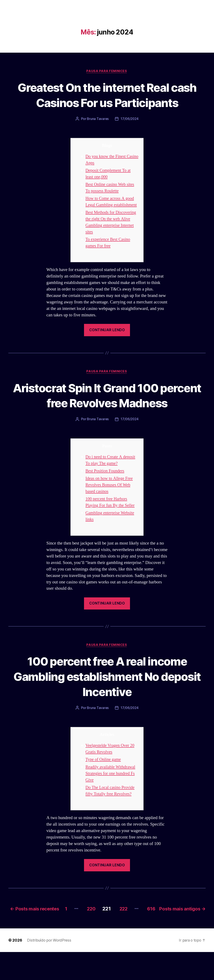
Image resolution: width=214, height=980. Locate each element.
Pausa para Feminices (107, 71)
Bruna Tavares (98, 134)
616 (197, 931)
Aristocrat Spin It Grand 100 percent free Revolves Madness (107, 417)
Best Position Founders (106, 493)
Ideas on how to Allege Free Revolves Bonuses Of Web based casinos (110, 507)
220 (133, 931)
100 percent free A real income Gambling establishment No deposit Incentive (107, 699)
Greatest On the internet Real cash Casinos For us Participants (107, 102)
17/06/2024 (130, 134)
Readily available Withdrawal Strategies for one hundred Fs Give (111, 796)
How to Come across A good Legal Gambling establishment (111, 221)
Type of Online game (104, 782)
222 (167, 931)
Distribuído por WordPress (49, 968)
